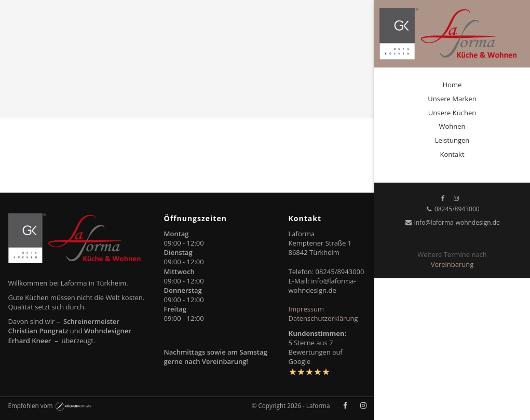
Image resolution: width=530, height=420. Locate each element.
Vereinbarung (452, 264)
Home (452, 85)
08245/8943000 (452, 209)
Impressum (307, 309)
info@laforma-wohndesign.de (452, 222)
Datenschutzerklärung (323, 318)
